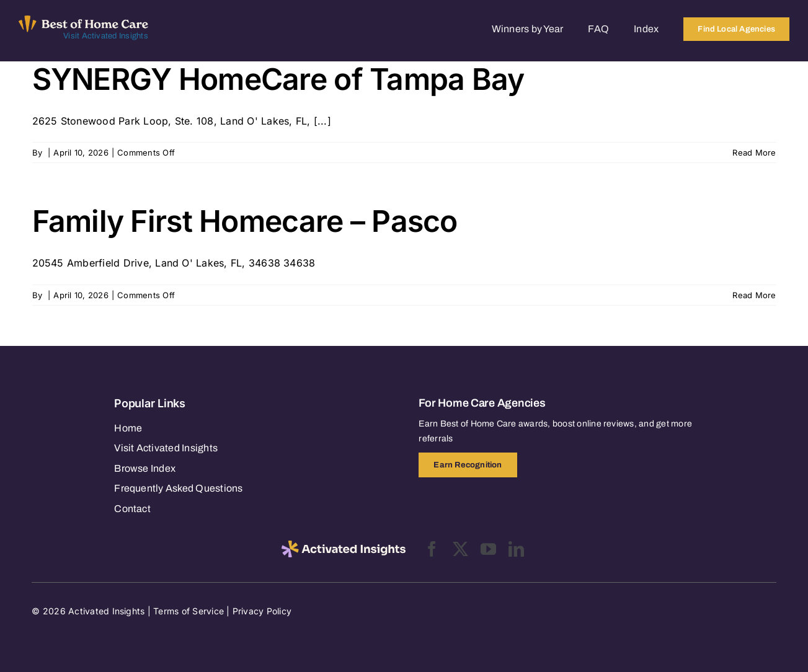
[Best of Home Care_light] (83, 20)
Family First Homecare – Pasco (245, 221)
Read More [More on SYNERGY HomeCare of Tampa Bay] (754, 153)
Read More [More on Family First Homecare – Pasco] (754, 295)
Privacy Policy (262, 611)
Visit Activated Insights (106, 36)
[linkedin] (516, 549)
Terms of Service (189, 611)
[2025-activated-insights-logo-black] (344, 546)
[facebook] (432, 549)
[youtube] (488, 549)
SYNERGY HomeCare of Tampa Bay (278, 79)
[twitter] (460, 549)
